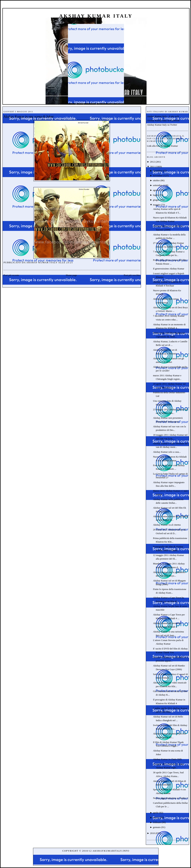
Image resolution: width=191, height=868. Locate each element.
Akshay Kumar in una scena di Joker (29, 117)
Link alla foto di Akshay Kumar (162, 146)
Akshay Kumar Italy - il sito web (163, 116)
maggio (157, 205)
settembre (158, 185)
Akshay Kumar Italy (96, 16)
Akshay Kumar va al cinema (167, 525)
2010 (152, 833)
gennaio (157, 827)
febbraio (157, 822)
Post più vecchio (132, 275)
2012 (152, 162)
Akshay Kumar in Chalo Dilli (167, 759)
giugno (156, 200)
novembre (158, 176)
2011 (152, 167)
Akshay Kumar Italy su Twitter (162, 125)
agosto (156, 190)
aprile (156, 813)
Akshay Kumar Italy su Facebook (163, 120)
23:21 (70, 262)
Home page (72, 275)
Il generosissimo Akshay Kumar (169, 269)
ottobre (156, 180)
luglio (156, 195)
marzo (156, 817)
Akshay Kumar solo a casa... (167, 452)
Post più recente (11, 275)
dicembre (157, 171)
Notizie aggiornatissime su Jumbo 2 (170, 798)
